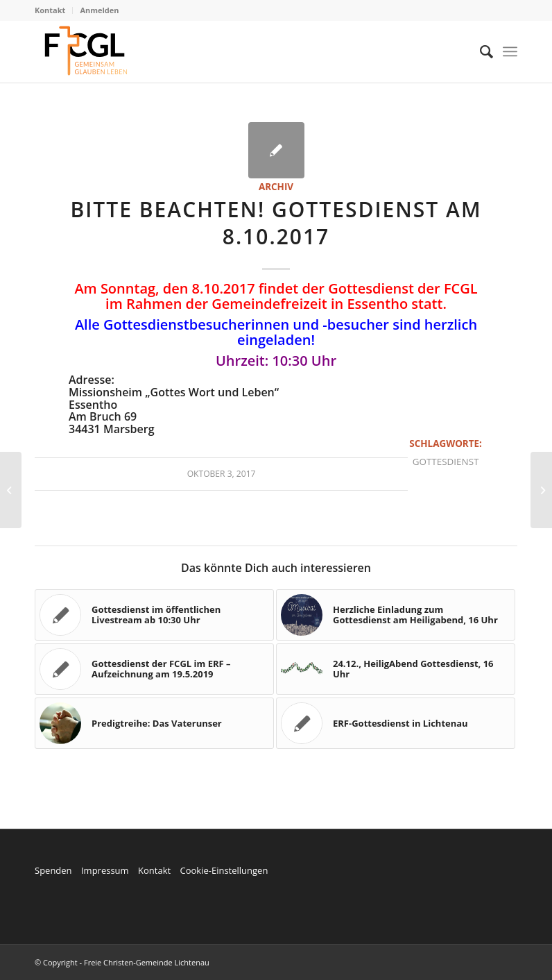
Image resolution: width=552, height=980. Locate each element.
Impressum (105, 870)
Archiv (276, 187)
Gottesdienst (446, 462)
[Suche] (480, 51)
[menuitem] (54, 10)
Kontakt (50, 10)
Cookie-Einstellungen (224, 870)
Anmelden (99, 10)
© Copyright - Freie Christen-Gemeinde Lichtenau (122, 962)
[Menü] (510, 51)
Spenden (53, 870)
